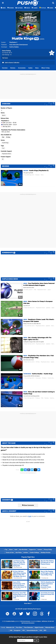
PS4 (3, 137)
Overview (5, 68)
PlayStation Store (42, 290)
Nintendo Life (10, 627)
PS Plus (38, 362)
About (11, 550)
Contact (40, 550)
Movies (53, 326)
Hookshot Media (10, 621)
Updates (48, 308)
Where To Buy (46, 68)
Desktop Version (46, 553)
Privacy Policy (48, 550)
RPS (45, 630)
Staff (16, 550)
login (30, 516)
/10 (11, 53)
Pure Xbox (19, 627)
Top (6, 550)
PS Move (44, 378)
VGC (24, 630)
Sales (53, 308)
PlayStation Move (6, 154)
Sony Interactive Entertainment (19, 45)
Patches (47, 398)
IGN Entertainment (25, 621)
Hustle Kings (25, 38)
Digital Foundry (39, 627)
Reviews (13, 68)
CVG (41, 630)
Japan (49, 290)
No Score (5, 58)
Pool (3, 148)
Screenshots (22, 68)
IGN (11, 630)
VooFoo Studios (14, 47)
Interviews (38, 378)
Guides (30, 68)
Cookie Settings (34, 553)
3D (3, 159)
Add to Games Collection (11, 63)
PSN (35, 290)
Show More (28, 603)
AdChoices (44, 621)
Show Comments (28, 505)
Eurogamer (17, 630)
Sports (4, 115)
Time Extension (28, 627)
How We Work (23, 550)
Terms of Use (10, 553)
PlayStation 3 (13, 42)
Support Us (32, 550)
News (37, 68)
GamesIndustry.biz (32, 630)
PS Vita (8, 137)
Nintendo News (50, 627)
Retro (42, 175)
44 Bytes (39, 621)
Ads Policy (19, 553)
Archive (26, 553)
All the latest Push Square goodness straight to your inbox (28, 637)
